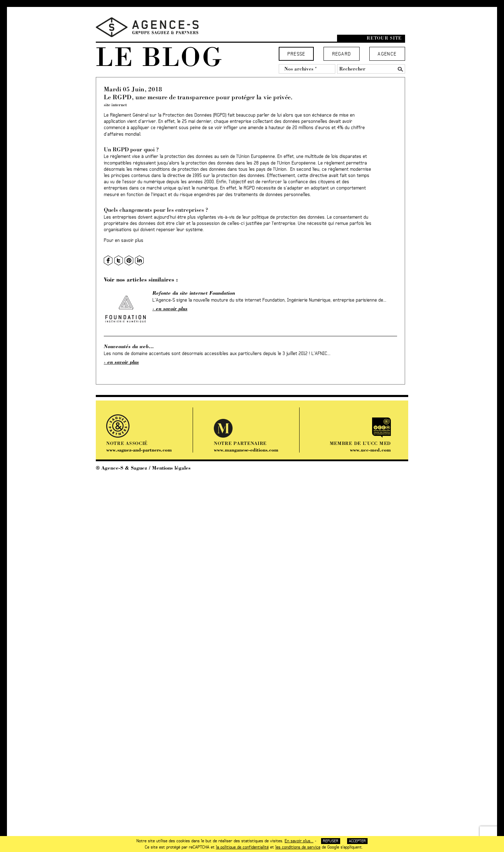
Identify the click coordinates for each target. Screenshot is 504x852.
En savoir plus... (299, 841)
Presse (296, 54)
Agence (387, 54)
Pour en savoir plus (124, 241)
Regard (342, 54)
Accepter (357, 841)
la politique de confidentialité (242, 847)
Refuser (331, 841)
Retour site (384, 38)
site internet (115, 105)
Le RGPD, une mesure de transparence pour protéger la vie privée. (198, 97)
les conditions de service (298, 847)
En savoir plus (172, 309)
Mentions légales (171, 468)
